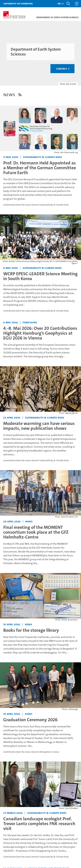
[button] (60, 4)
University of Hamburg (18, 3)
